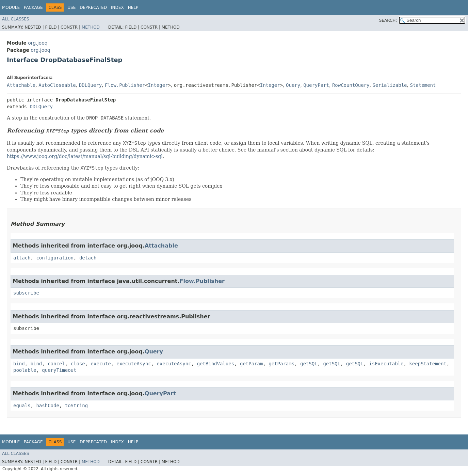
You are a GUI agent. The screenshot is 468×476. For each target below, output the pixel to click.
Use (71, 7)
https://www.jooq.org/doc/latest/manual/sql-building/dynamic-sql (85, 156)
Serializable (390, 85)
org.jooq (38, 43)
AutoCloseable (57, 85)
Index (117, 7)
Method (91, 27)
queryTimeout (59, 370)
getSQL (309, 364)
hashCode (47, 406)
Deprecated (93, 7)
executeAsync (134, 364)
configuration (55, 258)
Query (293, 85)
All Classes (15, 19)
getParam (251, 364)
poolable (25, 370)
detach (88, 258)
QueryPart (316, 85)
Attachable (21, 85)
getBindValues (216, 364)
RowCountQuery (351, 85)
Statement (423, 85)
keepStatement (428, 364)
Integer (158, 85)
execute (101, 364)
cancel (56, 364)
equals (22, 406)
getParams (281, 364)
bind (19, 364)
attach (22, 258)
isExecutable (386, 364)
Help (133, 7)
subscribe (26, 293)
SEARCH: (388, 20)
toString (76, 406)
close (78, 364)
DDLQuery (90, 85)
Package (33, 7)
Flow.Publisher (125, 85)
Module (11, 7)
